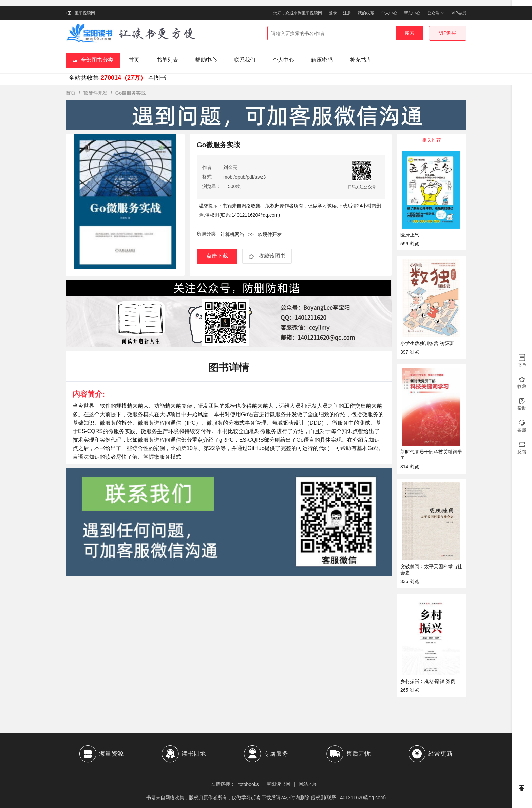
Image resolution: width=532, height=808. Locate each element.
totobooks (249, 784)
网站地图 (308, 784)
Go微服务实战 (130, 93)
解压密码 (322, 60)
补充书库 (361, 60)
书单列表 (167, 60)
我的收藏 (366, 13)
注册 (347, 13)
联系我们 (245, 60)
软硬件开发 (95, 93)
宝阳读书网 (279, 784)
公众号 (436, 13)
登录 (333, 13)
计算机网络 (233, 234)
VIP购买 (448, 33)
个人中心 (389, 13)
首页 (134, 60)
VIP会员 (459, 13)
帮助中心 (412, 13)
